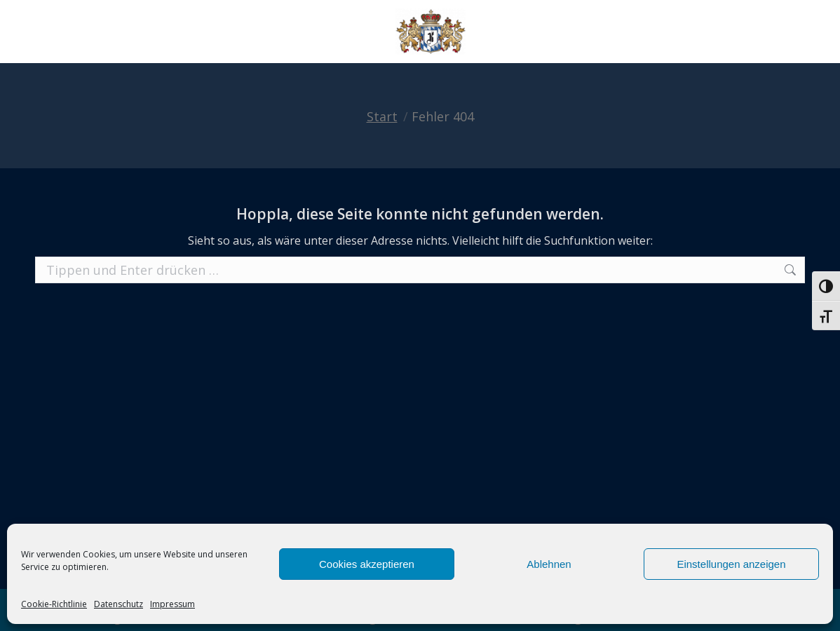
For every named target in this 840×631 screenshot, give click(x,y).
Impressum (172, 604)
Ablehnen (549, 564)
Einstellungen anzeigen (731, 564)
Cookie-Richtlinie (54, 604)
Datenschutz (118, 604)
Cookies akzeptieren (367, 564)
